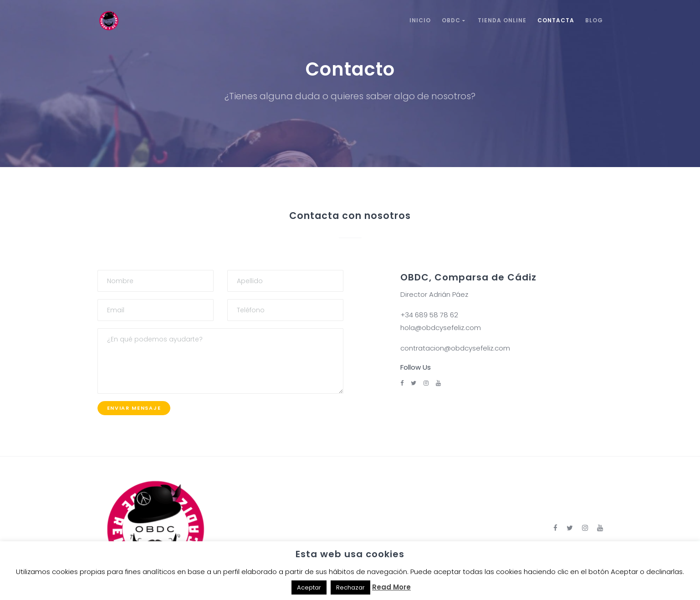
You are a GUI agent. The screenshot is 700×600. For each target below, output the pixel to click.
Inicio (420, 20)
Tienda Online (502, 20)
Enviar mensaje (134, 408)
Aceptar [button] (309, 587)
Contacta (556, 20)
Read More (391, 587)
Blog (594, 20)
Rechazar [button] (350, 587)
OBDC (454, 20)
